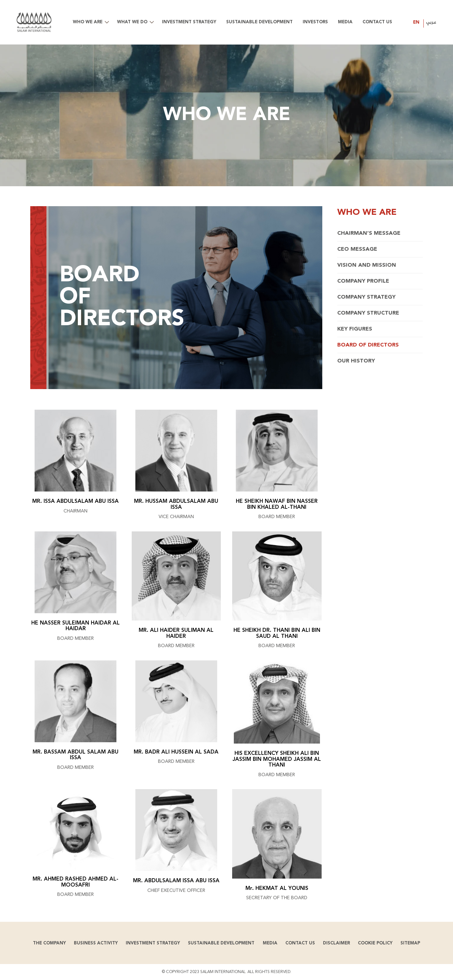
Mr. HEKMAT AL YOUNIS (277, 889)
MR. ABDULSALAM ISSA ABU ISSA (176, 881)
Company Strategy (366, 297)
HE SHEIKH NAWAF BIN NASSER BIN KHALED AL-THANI (277, 504)
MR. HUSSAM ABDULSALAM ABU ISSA (176, 504)
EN (416, 22)
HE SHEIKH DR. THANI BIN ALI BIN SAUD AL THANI (277, 633)
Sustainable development (221, 943)
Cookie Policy (375, 943)
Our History (356, 361)
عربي (431, 22)
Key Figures (355, 329)
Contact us (300, 943)
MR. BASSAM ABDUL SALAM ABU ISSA (75, 755)
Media (270, 943)
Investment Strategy (153, 943)
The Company (49, 943)
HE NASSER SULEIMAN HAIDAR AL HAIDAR (75, 626)
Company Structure (368, 313)
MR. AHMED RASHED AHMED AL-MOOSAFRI (75, 882)
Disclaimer (336, 943)
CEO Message (357, 249)
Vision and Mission (367, 265)
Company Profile (363, 281)
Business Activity (96, 943)
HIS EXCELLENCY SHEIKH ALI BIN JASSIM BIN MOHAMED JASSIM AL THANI (277, 759)
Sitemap (410, 943)
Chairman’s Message (369, 233)
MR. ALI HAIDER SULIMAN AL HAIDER (176, 633)
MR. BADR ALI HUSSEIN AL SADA (176, 752)
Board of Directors (368, 345)
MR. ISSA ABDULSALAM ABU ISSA (75, 501)
